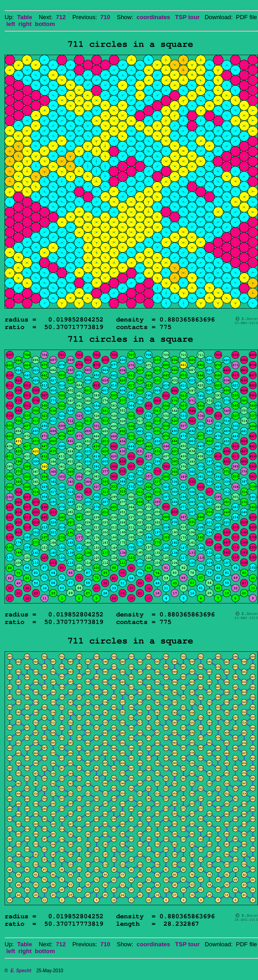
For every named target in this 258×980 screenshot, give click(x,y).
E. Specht (21, 971)
